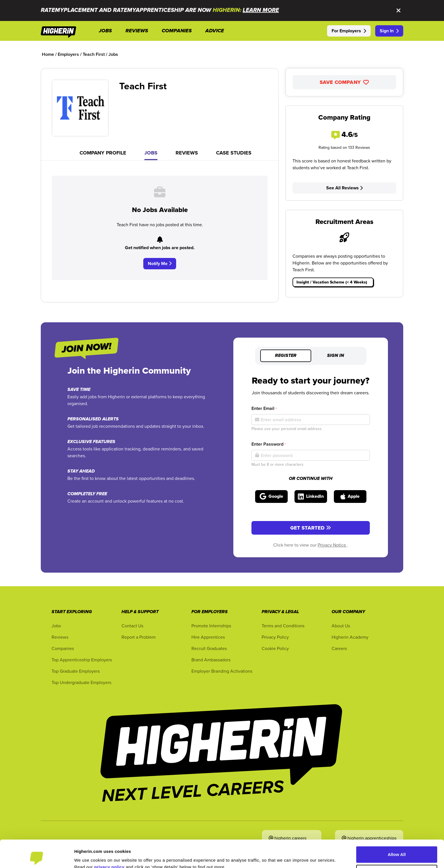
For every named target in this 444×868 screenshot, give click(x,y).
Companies (63, 648)
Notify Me (160, 263)
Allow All (397, 829)
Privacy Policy (275, 637)
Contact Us (132, 626)
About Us (341, 626)
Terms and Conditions (283, 626)
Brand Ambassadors (211, 660)
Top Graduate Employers (76, 671)
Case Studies (234, 153)
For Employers (349, 31)
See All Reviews (344, 188)
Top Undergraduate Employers (81, 682)
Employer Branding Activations (222, 671)
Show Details (88, 857)
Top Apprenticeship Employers (82, 660)
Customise (397, 847)
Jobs (151, 153)
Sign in (336, 356)
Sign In (389, 31)
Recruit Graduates (209, 648)
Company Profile (103, 153)
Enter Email (264, 408)
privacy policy (109, 841)
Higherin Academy (350, 637)
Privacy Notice (332, 545)
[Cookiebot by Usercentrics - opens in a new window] (37, 857)
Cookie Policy (275, 648)
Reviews (187, 153)
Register (286, 356)
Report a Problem (139, 637)
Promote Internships (211, 626)
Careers (339, 648)
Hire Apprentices (208, 637)
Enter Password (269, 444)
